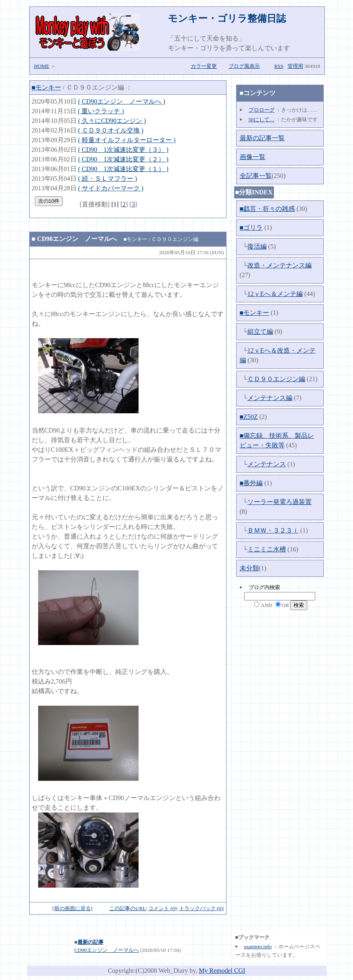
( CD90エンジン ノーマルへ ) (122, 101)
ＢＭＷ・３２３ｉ (273, 530)
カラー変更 (204, 66)
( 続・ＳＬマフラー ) (108, 179)
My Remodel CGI (222, 971)
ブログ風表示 (244, 66)
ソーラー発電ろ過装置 (280, 502)
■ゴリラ (251, 228)
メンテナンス (267, 464)
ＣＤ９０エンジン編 (276, 379)
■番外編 (251, 483)
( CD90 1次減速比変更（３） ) (123, 150)
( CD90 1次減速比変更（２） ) (123, 159)
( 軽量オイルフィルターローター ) (127, 140)
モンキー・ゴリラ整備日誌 (227, 18)
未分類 (249, 568)
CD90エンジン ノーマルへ (77, 239)
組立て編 (260, 332)
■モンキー (47, 87)
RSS (279, 66)
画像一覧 (253, 157)
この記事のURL (128, 908)
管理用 (295, 66)
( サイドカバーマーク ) (111, 188)
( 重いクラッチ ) (101, 111)
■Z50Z (249, 417)
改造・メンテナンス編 (280, 265)
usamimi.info (258, 946)
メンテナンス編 (270, 398)
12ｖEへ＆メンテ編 (275, 294)
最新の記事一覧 (262, 138)
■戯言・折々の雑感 (267, 209)
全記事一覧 (256, 176)
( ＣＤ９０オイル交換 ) (111, 130)
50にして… (262, 119)
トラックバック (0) (201, 908)
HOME (42, 66)
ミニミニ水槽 (267, 549)
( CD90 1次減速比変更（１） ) (123, 169)
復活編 (257, 246)
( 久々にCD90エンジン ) (112, 121)
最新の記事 (91, 942)
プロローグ (262, 110)
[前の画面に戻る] (72, 908)
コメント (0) (162, 908)
